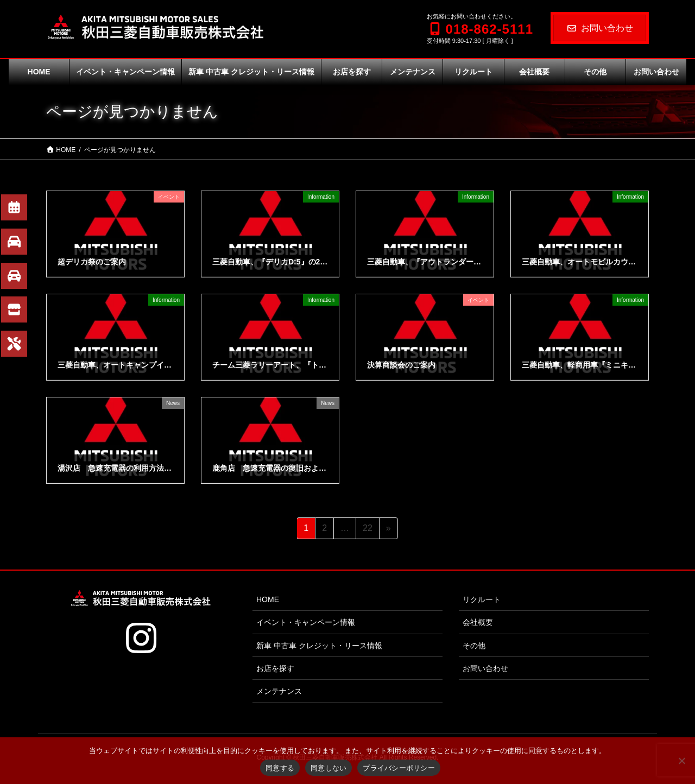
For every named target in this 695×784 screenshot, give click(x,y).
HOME (268, 599)
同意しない (328, 768)
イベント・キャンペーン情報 (306, 622)
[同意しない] (681, 761)
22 (367, 530)
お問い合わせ (600, 28)
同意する (280, 768)
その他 (474, 646)
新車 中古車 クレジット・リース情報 (319, 646)
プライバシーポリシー (399, 768)
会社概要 (478, 622)
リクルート (482, 599)
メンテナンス (279, 691)
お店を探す (275, 668)
